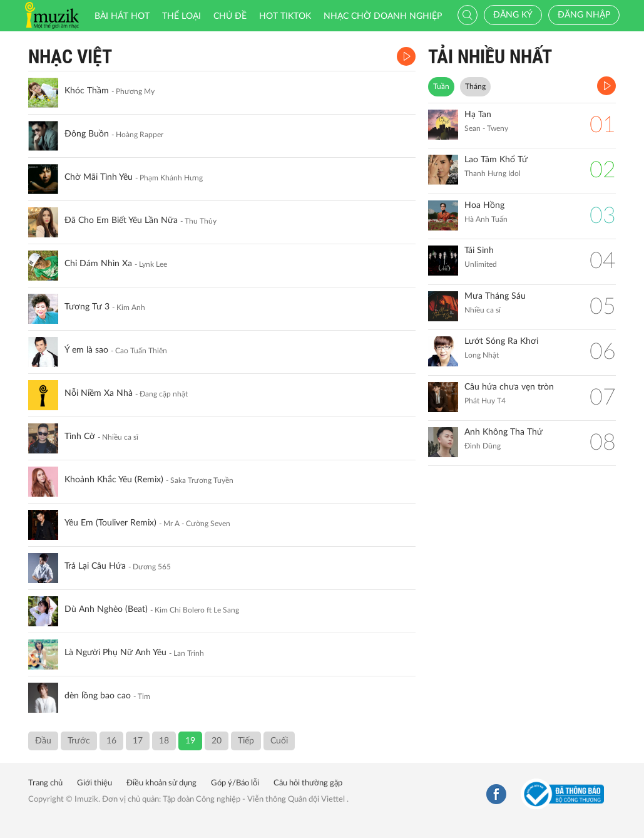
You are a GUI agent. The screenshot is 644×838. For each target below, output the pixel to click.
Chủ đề (230, 16)
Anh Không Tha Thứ (503, 432)
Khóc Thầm (87, 91)
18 (164, 741)
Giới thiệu (95, 783)
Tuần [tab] (441, 86)
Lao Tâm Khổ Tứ (496, 160)
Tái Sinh (479, 251)
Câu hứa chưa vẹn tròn (509, 387)
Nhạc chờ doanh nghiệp (383, 16)
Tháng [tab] (475, 86)
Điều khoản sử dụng (161, 783)
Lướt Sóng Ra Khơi (501, 341)
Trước (79, 741)
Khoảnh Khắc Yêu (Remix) (114, 480)
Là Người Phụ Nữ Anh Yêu (115, 653)
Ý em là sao (86, 350)
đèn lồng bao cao (98, 696)
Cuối (279, 741)
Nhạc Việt (70, 57)
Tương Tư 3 (87, 307)
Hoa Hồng (484, 205)
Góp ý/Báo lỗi (235, 783)
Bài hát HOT (122, 16)
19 (190, 741)
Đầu (43, 741)
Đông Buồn (87, 134)
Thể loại (181, 16)
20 (217, 741)
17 (138, 741)
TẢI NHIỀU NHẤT (490, 57)
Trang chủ (45, 783)
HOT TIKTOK (285, 16)
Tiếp (246, 741)
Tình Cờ (80, 437)
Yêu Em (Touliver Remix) (110, 523)
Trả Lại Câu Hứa (95, 566)
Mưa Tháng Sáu (495, 296)
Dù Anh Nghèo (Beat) (106, 609)
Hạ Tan (478, 115)
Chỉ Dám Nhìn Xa (98, 264)
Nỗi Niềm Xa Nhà (99, 393)
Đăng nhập (584, 15)
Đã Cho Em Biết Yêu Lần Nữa (121, 220)
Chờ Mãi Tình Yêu (99, 177)
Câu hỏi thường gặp (308, 783)
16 (111, 741)
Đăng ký (513, 15)
